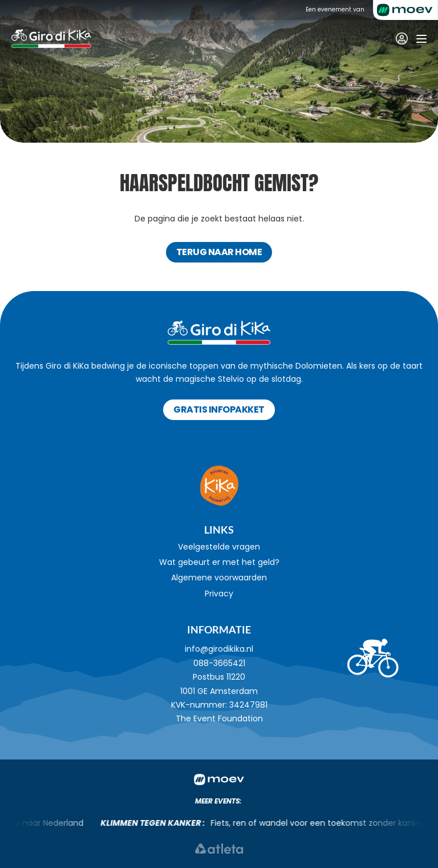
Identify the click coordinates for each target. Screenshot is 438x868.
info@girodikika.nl (219, 649)
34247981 (248, 705)
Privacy (219, 594)
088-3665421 (219, 663)
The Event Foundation (219, 718)
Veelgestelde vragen (219, 547)
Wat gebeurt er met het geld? (219, 562)
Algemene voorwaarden (219, 578)
